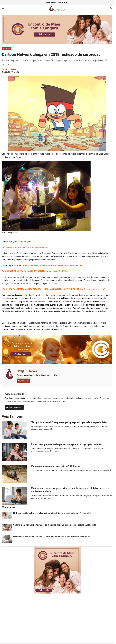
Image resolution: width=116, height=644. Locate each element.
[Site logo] (57, 8)
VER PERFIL (23, 381)
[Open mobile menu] (3, 9)
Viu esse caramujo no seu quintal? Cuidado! (56, 466)
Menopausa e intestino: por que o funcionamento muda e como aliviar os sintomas (51, 537)
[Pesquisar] (111, 9)
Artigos (6, 48)
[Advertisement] (58, 615)
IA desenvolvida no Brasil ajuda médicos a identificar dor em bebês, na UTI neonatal (52, 513)
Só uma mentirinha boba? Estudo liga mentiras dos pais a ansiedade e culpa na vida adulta (55, 525)
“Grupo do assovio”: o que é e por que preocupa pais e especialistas (69, 422)
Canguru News (27, 371)
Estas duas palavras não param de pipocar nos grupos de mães (67, 444)
